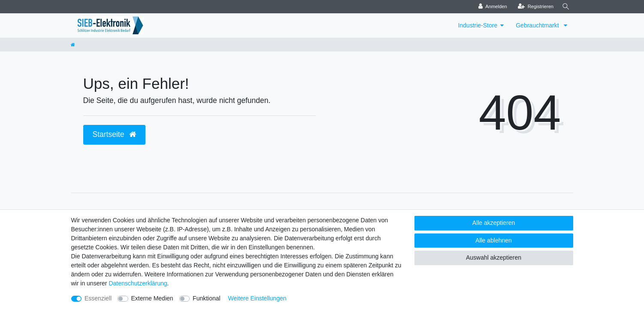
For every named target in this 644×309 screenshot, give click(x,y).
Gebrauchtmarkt (538, 25)
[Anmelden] (491, 7)
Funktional (207, 298)
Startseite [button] (115, 134)
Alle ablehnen (494, 240)
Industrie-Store (478, 25)
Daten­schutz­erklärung (138, 283)
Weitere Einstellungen (257, 298)
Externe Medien (152, 298)
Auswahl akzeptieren (494, 257)
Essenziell (98, 298)
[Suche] (565, 7)
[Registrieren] (534, 7)
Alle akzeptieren (494, 223)
